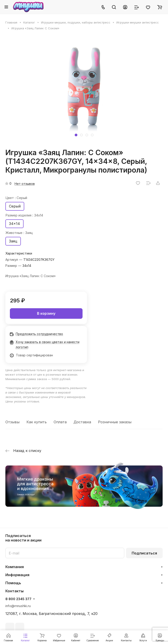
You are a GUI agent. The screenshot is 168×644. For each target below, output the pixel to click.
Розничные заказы (115, 422)
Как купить (37, 422)
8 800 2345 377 (18, 599)
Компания (15, 567)
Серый (15, 206)
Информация (17, 575)
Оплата (60, 422)
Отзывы (12, 422)
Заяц (13, 241)
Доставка (82, 422)
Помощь (13, 583)
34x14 (14, 224)
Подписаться (144, 553)
